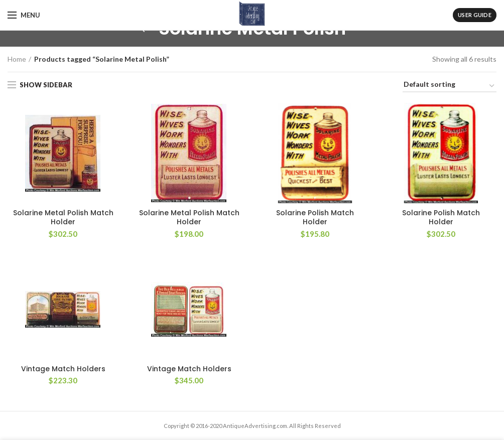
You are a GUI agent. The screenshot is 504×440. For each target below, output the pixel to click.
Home (17, 59)
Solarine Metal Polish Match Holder (63, 217)
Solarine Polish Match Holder (315, 217)
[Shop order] (450, 86)
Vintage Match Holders (63, 369)
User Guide (475, 15)
